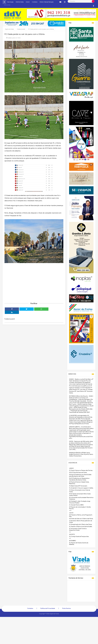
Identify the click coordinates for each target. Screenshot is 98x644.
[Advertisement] (34, 286)
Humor (28, 2)
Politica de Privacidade (48, 608)
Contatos (35, 2)
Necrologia (10, 2)
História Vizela (20, 2)
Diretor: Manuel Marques (47, 2)
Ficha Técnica (66, 608)
